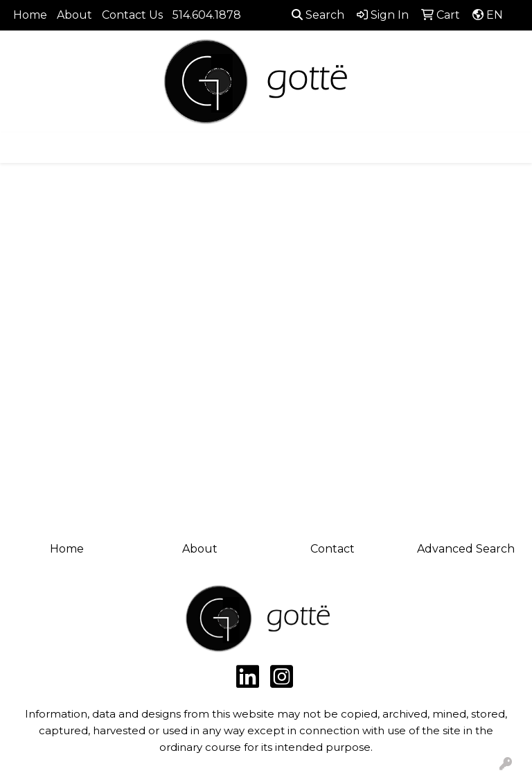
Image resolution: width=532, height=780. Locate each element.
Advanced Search (466, 549)
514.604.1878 (207, 15)
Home (30, 15)
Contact (332, 549)
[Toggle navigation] (21, 148)
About (74, 15)
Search (318, 15)
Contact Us (132, 15)
